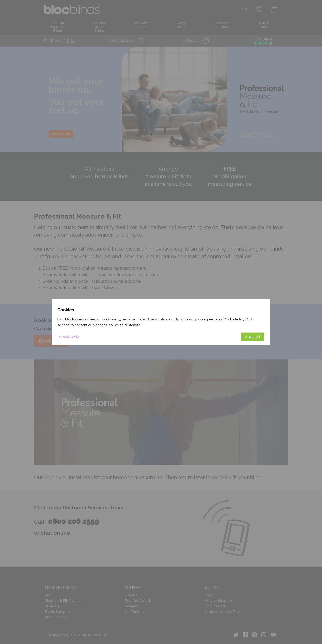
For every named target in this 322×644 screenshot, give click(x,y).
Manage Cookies (69, 337)
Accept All (253, 337)
